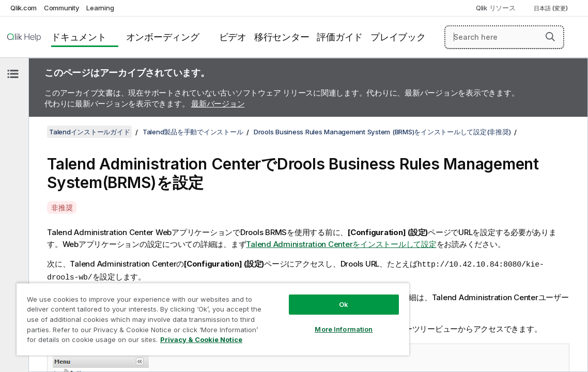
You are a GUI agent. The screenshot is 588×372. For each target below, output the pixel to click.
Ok (300, 297)
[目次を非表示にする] (13, 74)
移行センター (282, 37)
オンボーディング (163, 37)
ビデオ (233, 37)
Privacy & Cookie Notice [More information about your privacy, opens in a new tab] (156, 342)
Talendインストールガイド (89, 132)
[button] (550, 37)
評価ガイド (340, 37)
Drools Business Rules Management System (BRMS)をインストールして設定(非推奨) (382, 132)
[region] (187, 315)
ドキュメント (79, 37)
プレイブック (398, 37)
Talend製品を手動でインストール (193, 132)
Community (62, 8)
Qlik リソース (496, 8)
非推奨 (62, 207)
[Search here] (504, 37)
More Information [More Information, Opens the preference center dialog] (300, 321)
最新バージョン (218, 104)
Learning (100, 8)
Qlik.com (24, 8)
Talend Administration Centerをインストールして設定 (341, 244)
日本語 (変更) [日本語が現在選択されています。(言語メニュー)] (552, 8)
